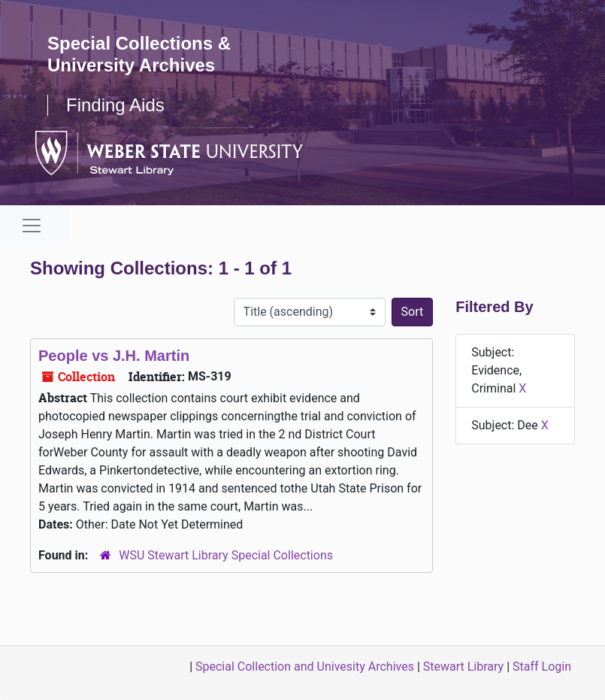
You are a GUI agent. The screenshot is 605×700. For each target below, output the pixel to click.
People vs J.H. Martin (114, 356)
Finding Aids (115, 105)
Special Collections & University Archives (139, 54)
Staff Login (542, 667)
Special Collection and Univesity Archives (305, 667)
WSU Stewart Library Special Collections (226, 555)
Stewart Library (463, 667)
